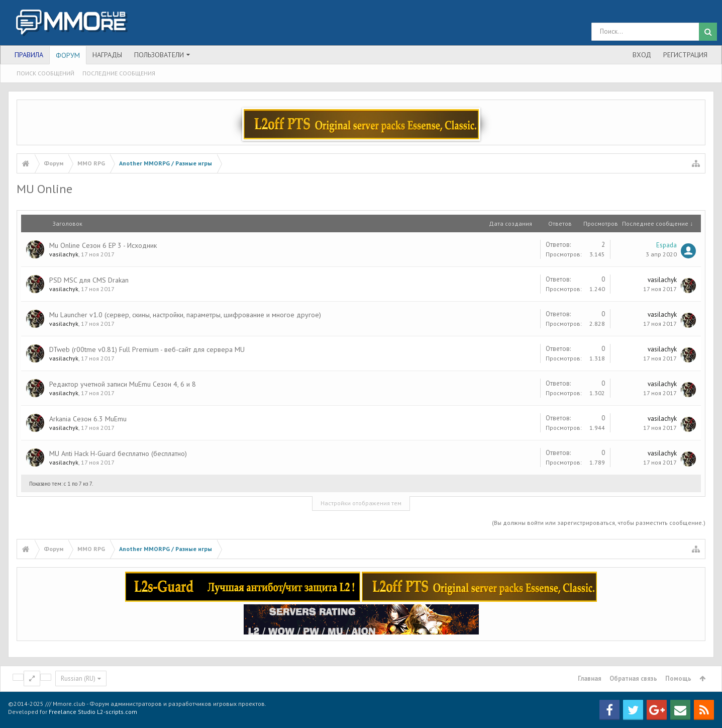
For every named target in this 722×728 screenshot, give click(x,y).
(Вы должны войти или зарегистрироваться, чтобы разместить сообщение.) (599, 523)
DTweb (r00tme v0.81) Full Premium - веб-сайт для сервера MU (147, 349)
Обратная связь (633, 678)
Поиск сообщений (45, 73)
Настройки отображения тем (361, 503)
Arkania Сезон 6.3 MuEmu (88, 419)
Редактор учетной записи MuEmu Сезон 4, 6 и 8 (123, 384)
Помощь (678, 678)
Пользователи (159, 55)
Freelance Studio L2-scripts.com (93, 712)
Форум (68, 55)
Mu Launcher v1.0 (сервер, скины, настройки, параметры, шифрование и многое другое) (185, 315)
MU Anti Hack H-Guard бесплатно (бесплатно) (118, 453)
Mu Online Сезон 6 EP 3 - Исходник (103, 245)
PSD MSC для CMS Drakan (89, 280)
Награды (107, 55)
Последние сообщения (119, 73)
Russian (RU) (78, 678)
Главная (590, 678)
